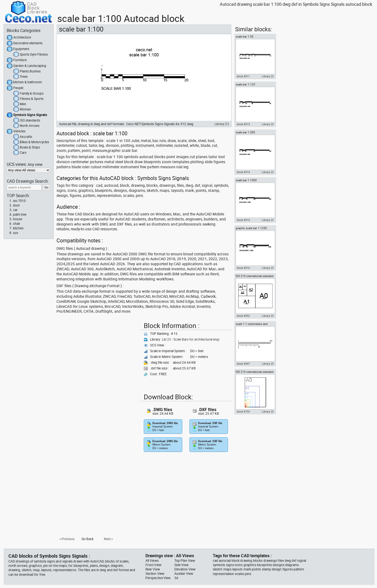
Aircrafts (23, 137)
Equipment (18, 49)
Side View (181, 565)
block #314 (243, 172)
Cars (20, 153)
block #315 (243, 220)
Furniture (17, 60)
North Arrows (26, 126)
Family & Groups (28, 94)
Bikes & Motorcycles (31, 142)
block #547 (243, 364)
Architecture (19, 38)
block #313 (243, 124)
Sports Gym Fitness (31, 55)
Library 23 (222, 124)
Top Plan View (185, 561)
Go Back (88, 539)
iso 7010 (19, 201)
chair (17, 224)
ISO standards (27, 121)
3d (176, 578)
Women (22, 110)
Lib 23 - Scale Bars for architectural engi (191, 339)
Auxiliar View (184, 574)
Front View (153, 565)
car (15, 210)
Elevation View (185, 569)
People (15, 88)
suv (16, 233)
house (18, 219)
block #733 (243, 412)
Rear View (153, 569)
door (16, 205)
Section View (155, 574)
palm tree (20, 214)
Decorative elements (25, 43)
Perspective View (158, 578)
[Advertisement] (97, 354)
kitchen (18, 228)
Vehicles (16, 131)
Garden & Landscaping (26, 66)
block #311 (243, 76)
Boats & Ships (27, 148)
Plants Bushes (27, 71)
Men (20, 104)
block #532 (243, 316)
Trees (20, 77)
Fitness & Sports (28, 99)
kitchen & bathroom (24, 82)
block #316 (243, 268)
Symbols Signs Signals (27, 115)
